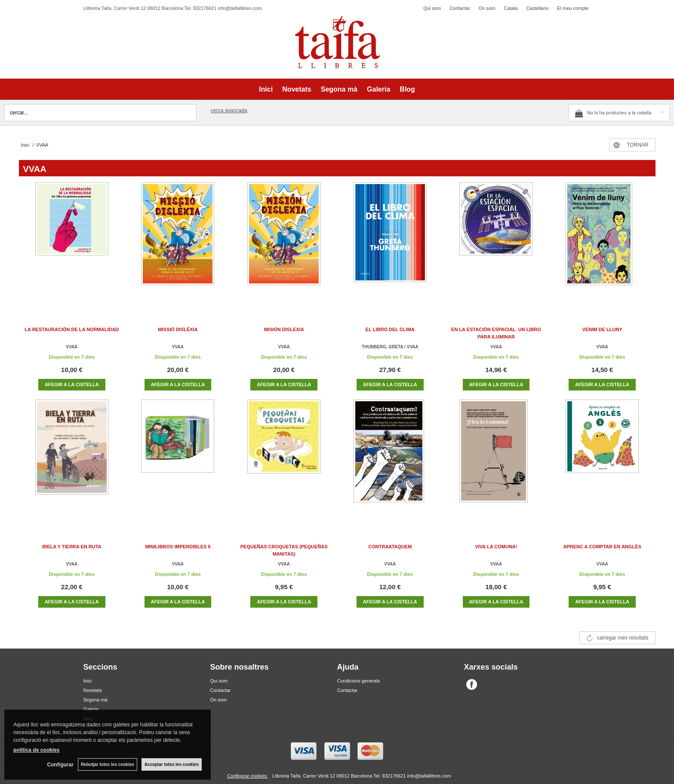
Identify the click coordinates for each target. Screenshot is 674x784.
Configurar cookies (248, 776)
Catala (511, 8)
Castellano (537, 8)
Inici (266, 89)
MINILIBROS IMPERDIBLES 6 (178, 547)
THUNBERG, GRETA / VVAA (390, 347)
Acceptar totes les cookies (172, 764)
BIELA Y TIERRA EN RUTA (72, 547)
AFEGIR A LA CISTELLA (72, 384)
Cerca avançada (229, 111)
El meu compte (573, 8)
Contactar (460, 8)
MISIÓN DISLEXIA (284, 329)
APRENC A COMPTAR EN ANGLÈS (602, 547)
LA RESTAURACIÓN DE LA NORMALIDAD (72, 329)
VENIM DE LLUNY (602, 329)
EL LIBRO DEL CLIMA (390, 329)
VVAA (72, 347)
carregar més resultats (623, 638)
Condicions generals (359, 681)
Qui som (432, 8)
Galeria (379, 89)
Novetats (297, 89)
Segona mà (339, 89)
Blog (407, 89)
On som (487, 8)
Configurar (60, 765)
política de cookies (36, 750)
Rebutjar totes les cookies (108, 764)
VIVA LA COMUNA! (496, 547)
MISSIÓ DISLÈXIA (178, 329)
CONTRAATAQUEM (390, 547)
